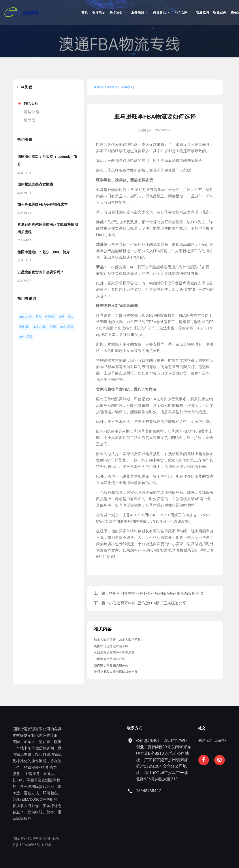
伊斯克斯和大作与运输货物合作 (116, 672)
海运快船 (32, 112)
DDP (62, 317)
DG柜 (54, 327)
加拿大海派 (67, 327)
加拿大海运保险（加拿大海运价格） (119, 640)
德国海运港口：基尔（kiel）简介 (44, 252)
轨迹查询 (202, 12)
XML (34, 845)
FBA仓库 (181, 12)
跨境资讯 (159, 12)
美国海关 (50, 317)
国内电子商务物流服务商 (111, 665)
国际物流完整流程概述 (35, 184)
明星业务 (220, 12)
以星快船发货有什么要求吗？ (41, 272)
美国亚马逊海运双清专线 (111, 646)
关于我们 (116, 12)
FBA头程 (31, 104)
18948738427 (179, 791)
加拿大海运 (26, 337)
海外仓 (30, 120)
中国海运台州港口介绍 (109, 659)
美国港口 (25, 327)
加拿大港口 (40, 327)
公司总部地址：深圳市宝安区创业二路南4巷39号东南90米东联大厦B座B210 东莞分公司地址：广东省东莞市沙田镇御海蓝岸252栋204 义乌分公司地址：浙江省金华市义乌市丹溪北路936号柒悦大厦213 (194, 760)
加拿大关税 (26, 317)
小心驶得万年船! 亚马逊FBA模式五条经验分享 (148, 603)
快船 (39, 317)
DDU (71, 317)
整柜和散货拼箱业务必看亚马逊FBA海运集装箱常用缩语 (156, 593)
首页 (85, 12)
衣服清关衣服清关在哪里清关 (114, 652)
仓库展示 (99, 12)
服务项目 (138, 12)
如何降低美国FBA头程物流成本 (42, 204)
